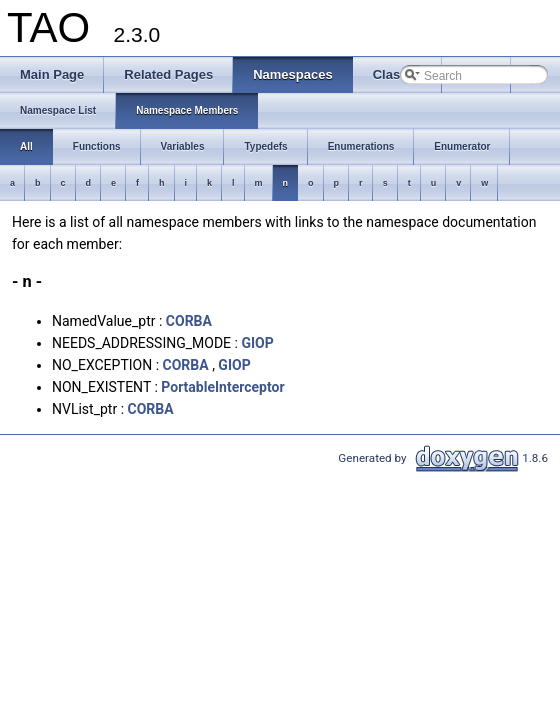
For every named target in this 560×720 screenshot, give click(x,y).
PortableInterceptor (222, 387)
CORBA (189, 321)
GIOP (257, 343)
